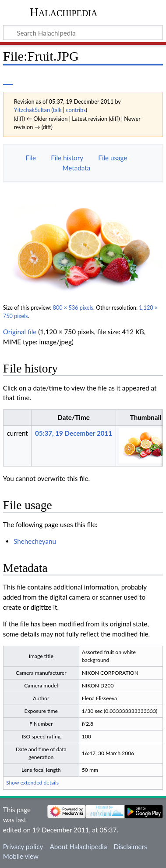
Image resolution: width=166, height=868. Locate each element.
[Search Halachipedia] (83, 33)
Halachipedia (64, 12)
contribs (76, 110)
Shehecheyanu (35, 541)
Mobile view (21, 856)
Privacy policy (23, 846)
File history (67, 158)
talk (57, 110)
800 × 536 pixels (73, 308)
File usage (113, 158)
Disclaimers (130, 846)
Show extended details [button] (32, 783)
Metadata (76, 168)
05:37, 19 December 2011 (74, 433)
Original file (20, 332)
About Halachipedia (78, 846)
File (31, 158)
